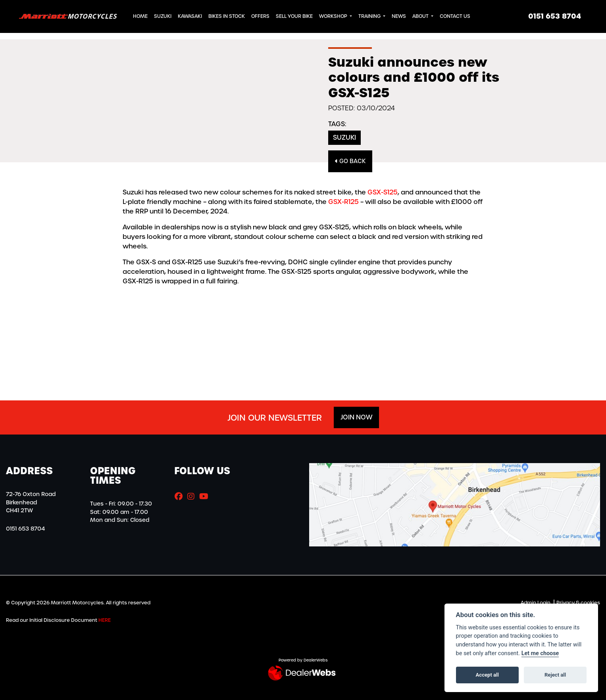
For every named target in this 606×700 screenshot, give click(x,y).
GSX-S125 (383, 192)
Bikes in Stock (227, 16)
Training (370, 16)
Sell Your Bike (294, 16)
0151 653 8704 (555, 16)
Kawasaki (190, 16)
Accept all (487, 675)
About (421, 16)
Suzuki (163, 16)
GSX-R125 (343, 202)
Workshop (334, 16)
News (399, 16)
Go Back (350, 161)
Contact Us (455, 16)
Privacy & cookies (578, 603)
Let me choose (540, 653)
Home (140, 16)
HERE (105, 620)
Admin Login (536, 603)
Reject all (555, 675)
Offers (260, 16)
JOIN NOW (356, 417)
